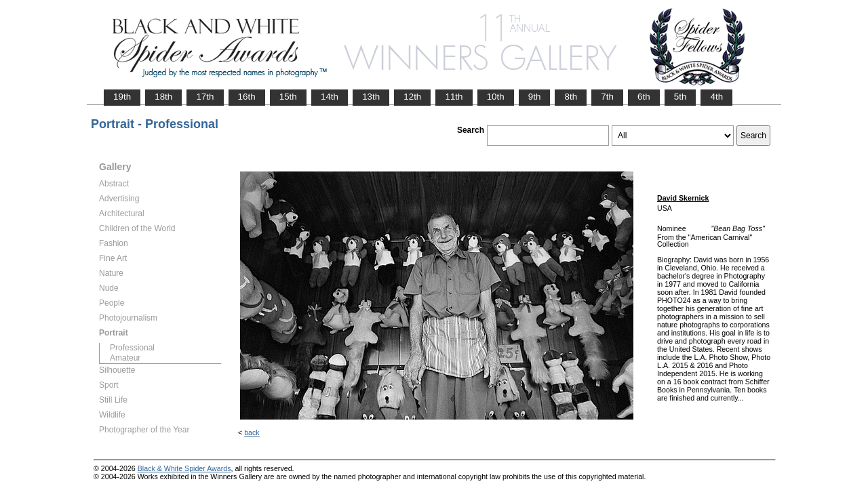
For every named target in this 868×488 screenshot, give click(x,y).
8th (571, 97)
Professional (132, 348)
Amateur (125, 358)
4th (716, 97)
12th (412, 97)
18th (163, 97)
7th (607, 97)
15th (288, 97)
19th (122, 97)
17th (205, 97)
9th (535, 97)
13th (371, 97)
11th (454, 97)
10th (496, 97)
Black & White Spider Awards (184, 468)
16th (247, 97)
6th (644, 97)
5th (680, 97)
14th (330, 97)
